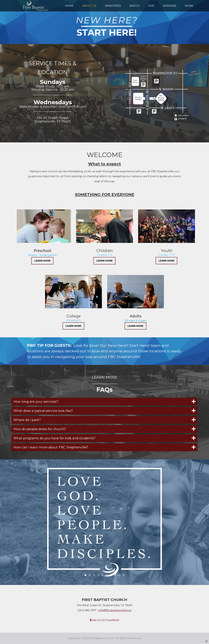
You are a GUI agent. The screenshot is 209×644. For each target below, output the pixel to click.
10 (124, 576)
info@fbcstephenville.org (115, 610)
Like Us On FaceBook (104, 620)
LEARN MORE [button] (42, 261)
